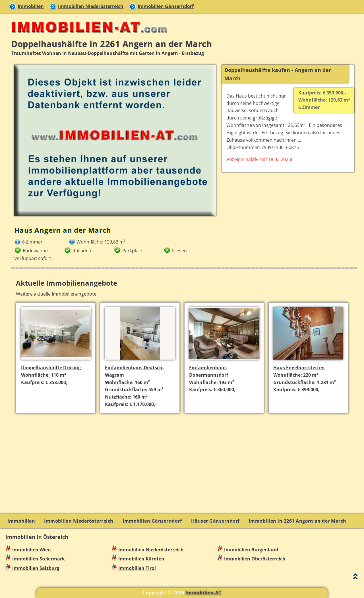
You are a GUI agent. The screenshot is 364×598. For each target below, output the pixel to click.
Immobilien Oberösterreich (255, 559)
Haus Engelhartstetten (299, 368)
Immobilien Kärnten (141, 559)
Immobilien (31, 6)
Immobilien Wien (32, 550)
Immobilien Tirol (137, 568)
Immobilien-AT (203, 593)
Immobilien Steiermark (39, 559)
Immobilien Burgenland (251, 550)
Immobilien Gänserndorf (166, 6)
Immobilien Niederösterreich (91, 6)
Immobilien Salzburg (36, 568)
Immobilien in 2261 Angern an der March (298, 521)
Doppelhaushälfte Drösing (51, 368)
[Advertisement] (184, 457)
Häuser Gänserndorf (215, 521)
